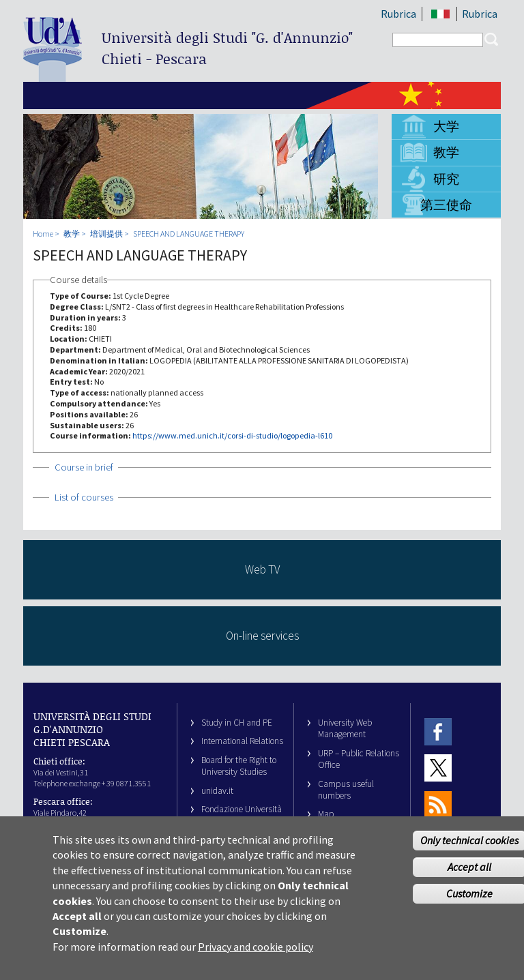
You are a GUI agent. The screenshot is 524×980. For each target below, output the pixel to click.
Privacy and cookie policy (256, 957)
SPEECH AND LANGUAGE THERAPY (189, 234)
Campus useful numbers (346, 790)
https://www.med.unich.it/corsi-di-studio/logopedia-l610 (232, 435)
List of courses (84, 497)
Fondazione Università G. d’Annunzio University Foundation (242, 821)
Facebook (438, 731)
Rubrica (398, 14)
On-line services (262, 636)
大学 (446, 126)
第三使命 (446, 205)
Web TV (262, 569)
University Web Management (345, 728)
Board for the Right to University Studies (239, 766)
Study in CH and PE (237, 723)
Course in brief (84, 467)
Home (43, 234)
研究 (446, 179)
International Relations (242, 741)
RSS (438, 804)
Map (326, 814)
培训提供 (106, 234)
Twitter (438, 768)
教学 (446, 152)
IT (440, 14)
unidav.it (217, 791)
